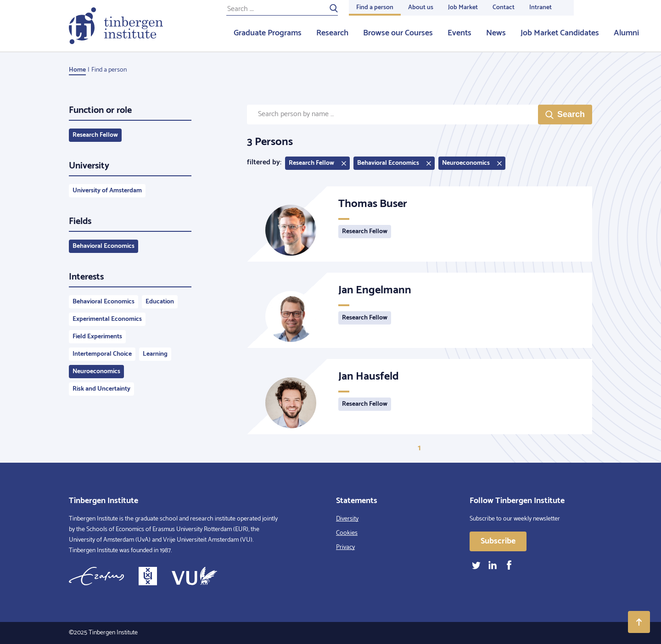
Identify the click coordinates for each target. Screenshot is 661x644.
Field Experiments (97, 337)
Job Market (463, 8)
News (496, 33)
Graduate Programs (268, 33)
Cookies (347, 533)
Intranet (541, 8)
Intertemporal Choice (102, 354)
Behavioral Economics (104, 246)
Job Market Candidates (560, 33)
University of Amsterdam (107, 191)
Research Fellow (95, 135)
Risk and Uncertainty (101, 389)
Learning (155, 354)
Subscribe (498, 541)
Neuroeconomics (96, 372)
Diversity (347, 519)
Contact (504, 8)
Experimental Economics (107, 319)
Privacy (345, 547)
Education (160, 302)
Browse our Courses (398, 33)
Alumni (626, 33)
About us (421, 8)
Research (332, 33)
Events (459, 33)
